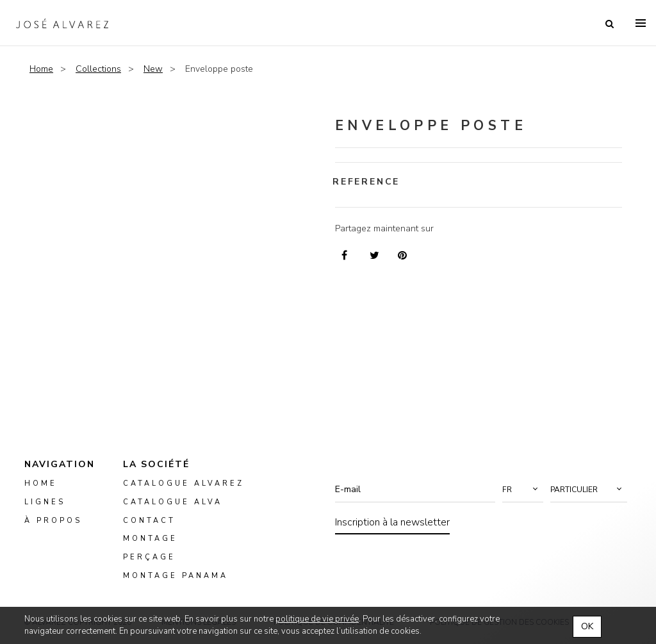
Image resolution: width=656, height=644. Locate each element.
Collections (98, 69)
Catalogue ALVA (173, 502)
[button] (523, 490)
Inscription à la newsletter (392, 522)
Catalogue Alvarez (184, 483)
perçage (149, 557)
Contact (149, 521)
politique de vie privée (317, 619)
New (153, 69)
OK (587, 626)
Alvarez (62, 23)
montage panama (176, 576)
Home (41, 69)
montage (150, 539)
